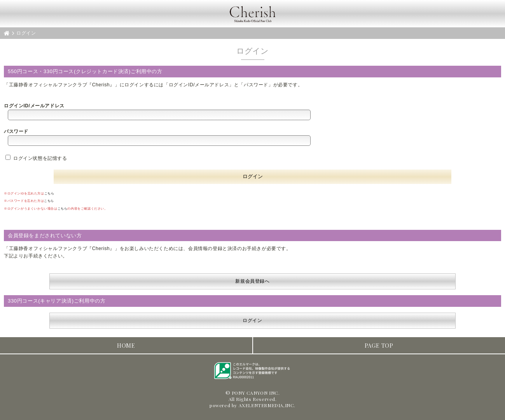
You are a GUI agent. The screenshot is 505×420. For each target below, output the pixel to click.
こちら (49, 193)
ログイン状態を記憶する (36, 158)
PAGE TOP (379, 345)
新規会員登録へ (252, 281)
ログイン (252, 320)
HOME (126, 345)
